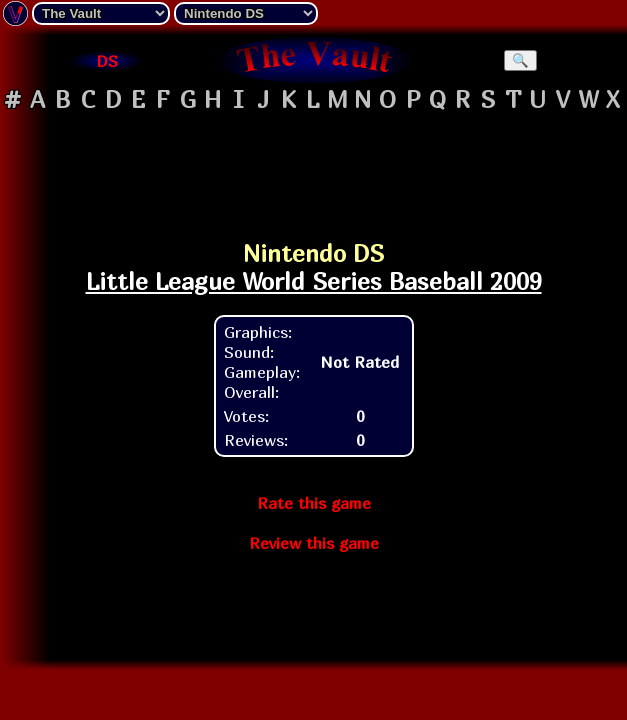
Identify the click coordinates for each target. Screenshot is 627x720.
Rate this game (314, 503)
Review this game (314, 543)
